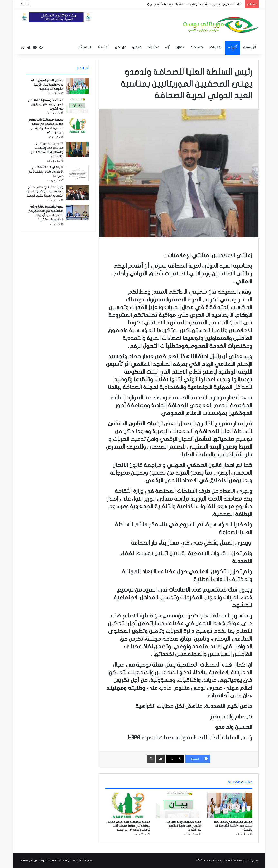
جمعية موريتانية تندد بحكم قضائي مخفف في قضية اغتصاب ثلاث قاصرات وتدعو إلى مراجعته (128, 826)
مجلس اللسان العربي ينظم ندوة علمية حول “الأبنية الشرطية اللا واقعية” (233, 826)
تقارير (180, 47)
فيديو (137, 47)
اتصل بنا (104, 47)
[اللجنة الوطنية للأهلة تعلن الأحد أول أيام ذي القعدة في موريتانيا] (77, 173)
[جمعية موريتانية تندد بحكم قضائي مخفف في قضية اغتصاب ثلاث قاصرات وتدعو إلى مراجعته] (128, 805)
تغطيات (216, 47)
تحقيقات (197, 47)
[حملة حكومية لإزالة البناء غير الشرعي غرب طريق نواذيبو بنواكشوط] (179, 805)
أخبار (234, 47)
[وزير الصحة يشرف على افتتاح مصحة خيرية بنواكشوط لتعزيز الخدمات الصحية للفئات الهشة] (77, 193)
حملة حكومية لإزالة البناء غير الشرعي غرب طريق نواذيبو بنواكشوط (184, 826)
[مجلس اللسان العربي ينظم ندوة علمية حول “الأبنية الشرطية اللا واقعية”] (230, 805)
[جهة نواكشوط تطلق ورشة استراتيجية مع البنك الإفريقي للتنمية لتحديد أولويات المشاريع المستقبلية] (77, 212)
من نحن (121, 47)
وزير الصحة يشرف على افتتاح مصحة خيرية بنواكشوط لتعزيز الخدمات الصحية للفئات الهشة (45, 191)
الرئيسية (249, 47)
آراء (167, 47)
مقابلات (153, 47)
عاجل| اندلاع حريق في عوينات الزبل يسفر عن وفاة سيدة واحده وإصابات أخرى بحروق (195, 4)
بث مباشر (85, 47)
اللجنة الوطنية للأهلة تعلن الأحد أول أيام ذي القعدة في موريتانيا (45, 172)
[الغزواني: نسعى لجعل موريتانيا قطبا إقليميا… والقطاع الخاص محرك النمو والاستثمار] (77, 149)
